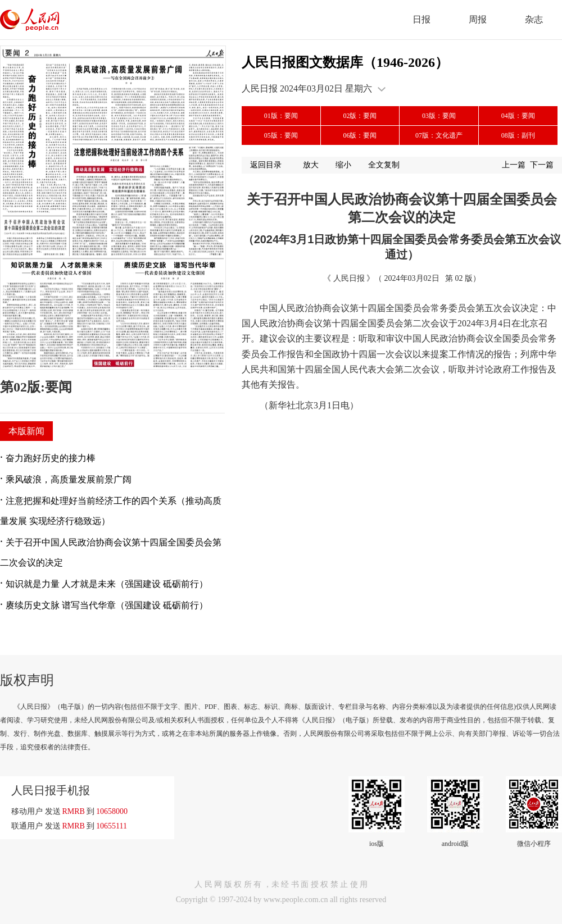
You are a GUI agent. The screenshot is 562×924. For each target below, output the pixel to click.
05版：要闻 (281, 135)
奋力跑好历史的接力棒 (51, 458)
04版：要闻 (518, 116)
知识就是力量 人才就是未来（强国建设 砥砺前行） (107, 584)
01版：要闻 (281, 116)
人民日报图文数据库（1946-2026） (345, 62)
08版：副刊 (518, 135)
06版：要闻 (360, 135)
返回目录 (266, 165)
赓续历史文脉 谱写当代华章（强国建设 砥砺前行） (107, 605)
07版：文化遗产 (439, 135)
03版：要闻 (439, 116)
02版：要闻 (360, 116)
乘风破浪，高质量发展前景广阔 (69, 479)
